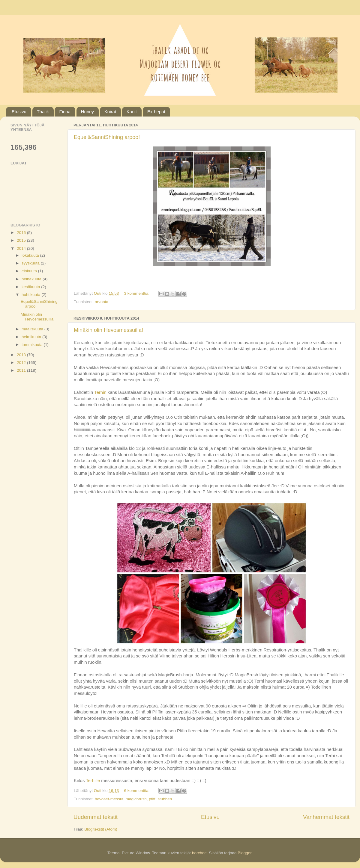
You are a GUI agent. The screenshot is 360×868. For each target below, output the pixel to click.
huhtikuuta (31, 295)
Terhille (93, 781)
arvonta (102, 302)
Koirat (110, 112)
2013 (22, 355)
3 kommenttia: (137, 293)
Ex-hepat (156, 112)
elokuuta (30, 271)
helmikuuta (32, 337)
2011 (22, 370)
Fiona (65, 112)
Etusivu (19, 112)
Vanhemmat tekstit (326, 817)
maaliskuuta (33, 329)
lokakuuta (31, 255)
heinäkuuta (32, 279)
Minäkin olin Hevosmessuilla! (108, 330)
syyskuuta (31, 263)
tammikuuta (33, 345)
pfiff (152, 799)
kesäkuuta (31, 287)
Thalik (43, 112)
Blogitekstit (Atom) (101, 829)
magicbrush (136, 799)
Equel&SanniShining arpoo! (107, 137)
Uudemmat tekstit (96, 817)
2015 (22, 240)
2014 (22, 248)
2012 (22, 363)
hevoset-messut (109, 799)
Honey (87, 112)
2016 (22, 233)
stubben (165, 799)
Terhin (101, 392)
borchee (199, 853)
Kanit (132, 112)
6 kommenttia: (137, 791)
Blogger (244, 853)
